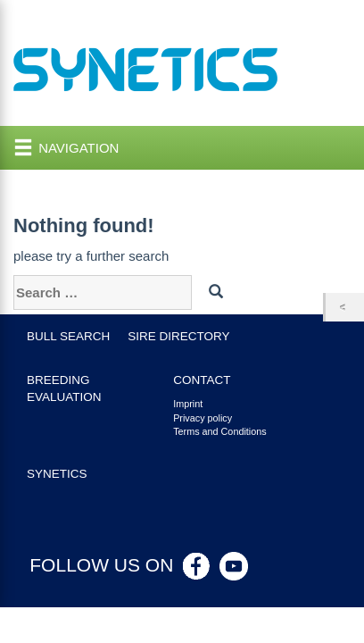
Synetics (57, 474)
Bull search (68, 336)
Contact (202, 380)
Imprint (188, 404)
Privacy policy (203, 418)
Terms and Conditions (219, 431)
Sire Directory (178, 336)
